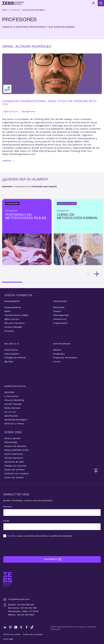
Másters (57, 350)
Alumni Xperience (14, 454)
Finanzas (9, 331)
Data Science (11, 350)
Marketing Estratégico (16, 420)
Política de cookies (12, 634)
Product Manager (13, 327)
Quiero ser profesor (15, 470)
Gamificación (11, 416)
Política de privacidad (33, 634)
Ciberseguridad (61, 315)
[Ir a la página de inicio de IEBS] (8, 579)
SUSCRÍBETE (52, 559)
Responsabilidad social (16, 450)
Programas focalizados (65, 358)
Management (28, 111)
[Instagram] (10, 627)
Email (6, 521)
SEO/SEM (9, 392)
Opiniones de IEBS (14, 462)
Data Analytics (12, 354)
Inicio (5, 10)
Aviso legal (8, 639)
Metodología (11, 442)
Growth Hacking (13, 404)
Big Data (9, 362)
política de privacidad (61, 536)
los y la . (40, 536)
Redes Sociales (12, 408)
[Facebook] (27, 627)
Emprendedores (13, 307)
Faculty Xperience (14, 458)
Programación (60, 323)
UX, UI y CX (10, 412)
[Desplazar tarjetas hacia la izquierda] (89, 274)
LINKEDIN (9, 161)
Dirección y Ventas (14, 424)
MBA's (7, 311)
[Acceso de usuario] (93, 3)
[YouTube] (16, 627)
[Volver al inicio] (13, 3)
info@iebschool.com (16, 600)
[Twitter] (21, 627)
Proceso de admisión (15, 446)
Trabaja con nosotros (15, 466)
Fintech (57, 311)
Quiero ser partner (14, 477)
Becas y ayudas (12, 438)
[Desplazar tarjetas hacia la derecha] (96, 274)
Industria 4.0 (60, 319)
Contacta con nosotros (16, 473)
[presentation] (24, 547)
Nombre (7, 507)
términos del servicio (37, 536)
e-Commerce (11, 396)
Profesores (15, 10)
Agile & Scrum (11, 111)
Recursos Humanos (14, 323)
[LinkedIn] (5, 627)
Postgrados (59, 354)
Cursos (57, 362)
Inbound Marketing (14, 400)
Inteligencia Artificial (15, 358)
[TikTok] (32, 627)
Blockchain (59, 307)
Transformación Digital (16, 315)
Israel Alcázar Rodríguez (34, 10)
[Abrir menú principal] (101, 3)
